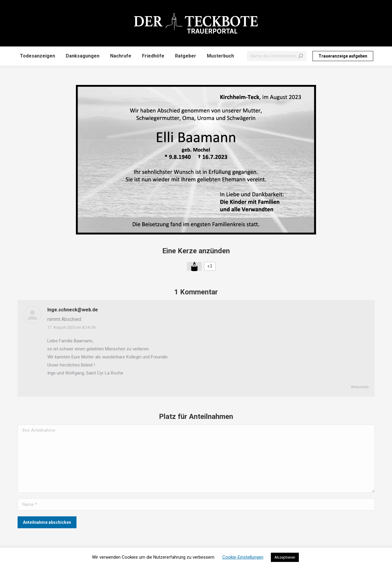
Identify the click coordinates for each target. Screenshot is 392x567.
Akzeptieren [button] (285, 557)
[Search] (277, 56)
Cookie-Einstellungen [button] (243, 557)
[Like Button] (194, 266)
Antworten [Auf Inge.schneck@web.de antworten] (360, 387)
